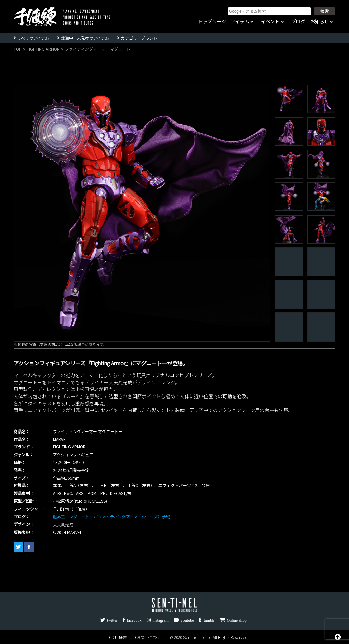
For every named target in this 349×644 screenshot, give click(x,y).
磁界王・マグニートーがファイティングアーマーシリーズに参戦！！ (115, 517)
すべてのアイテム (33, 38)
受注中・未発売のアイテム (85, 38)
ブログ (298, 22)
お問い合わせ (148, 637)
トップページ (212, 22)
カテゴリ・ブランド (139, 38)
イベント (270, 22)
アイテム (240, 22)
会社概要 (118, 637)
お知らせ (319, 22)
